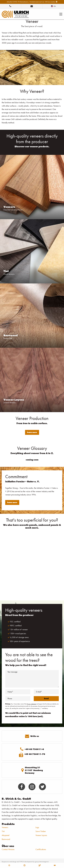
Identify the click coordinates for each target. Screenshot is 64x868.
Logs (37, 827)
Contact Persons (8, 849)
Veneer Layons (41, 835)
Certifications (41, 849)
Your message (12, 672)
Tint (3, 831)
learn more (32, 432)
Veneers (5, 827)
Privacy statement (32, 704)
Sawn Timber (41, 831)
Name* (10, 692)
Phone (10, 699)
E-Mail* (39, 692)
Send (46, 699)
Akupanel (6, 835)
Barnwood (6, 839)
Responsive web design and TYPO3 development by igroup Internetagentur (25, 862)
